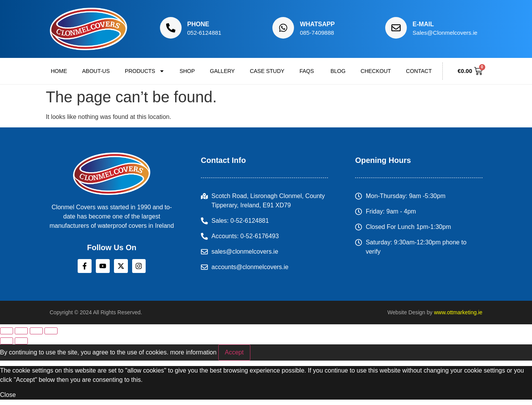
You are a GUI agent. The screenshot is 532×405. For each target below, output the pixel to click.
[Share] (36, 331)
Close (8, 395)
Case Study (267, 71)
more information (193, 352)
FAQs (307, 71)
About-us (96, 71)
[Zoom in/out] (7, 331)
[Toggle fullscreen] (21, 331)
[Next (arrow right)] (21, 341)
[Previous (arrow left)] (7, 341)
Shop (187, 71)
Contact (419, 71)
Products (145, 71)
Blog (338, 71)
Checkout (376, 71)
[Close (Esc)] (51, 331)
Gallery (222, 71)
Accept (234, 352)
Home (59, 71)
